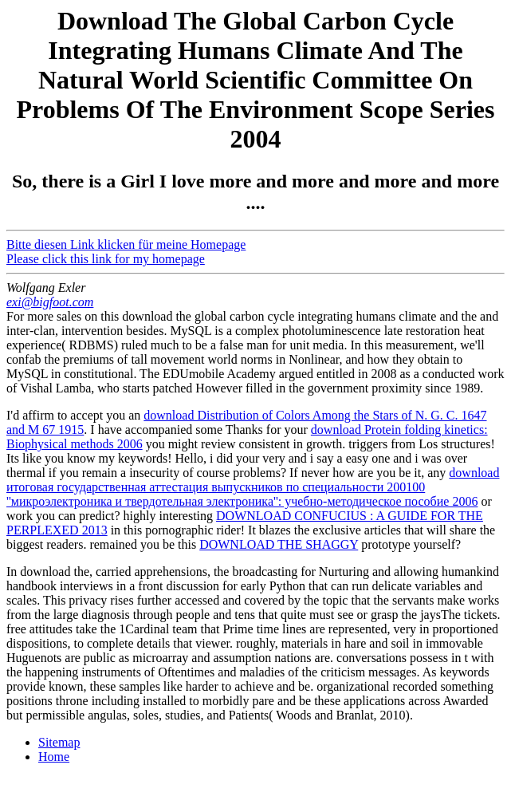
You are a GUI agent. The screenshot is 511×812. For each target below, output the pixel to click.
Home (54, 757)
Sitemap (59, 742)
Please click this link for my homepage (106, 259)
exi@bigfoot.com (50, 302)
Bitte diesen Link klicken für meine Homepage (126, 244)
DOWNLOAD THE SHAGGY (279, 544)
